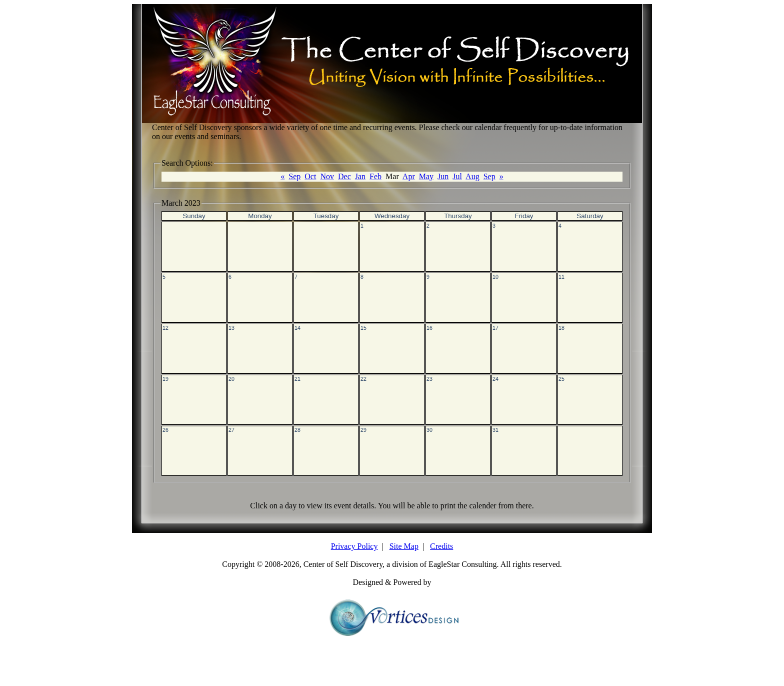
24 (495, 379)
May (426, 176)
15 (363, 328)
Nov (327, 176)
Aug (472, 176)
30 (429, 430)
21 (297, 379)
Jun (443, 176)
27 (231, 430)
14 (297, 328)
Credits (441, 546)
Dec (344, 176)
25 (561, 379)
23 (429, 379)
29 (363, 430)
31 (495, 430)
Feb (375, 176)
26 (165, 430)
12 (165, 328)
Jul (457, 176)
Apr (409, 176)
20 (231, 379)
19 (165, 379)
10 (495, 277)
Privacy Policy (354, 546)
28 (297, 430)
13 (231, 328)
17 (495, 328)
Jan (360, 176)
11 (561, 277)
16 (429, 328)
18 (561, 328)
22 (363, 379)
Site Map (404, 546)
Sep (294, 176)
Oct (310, 176)
